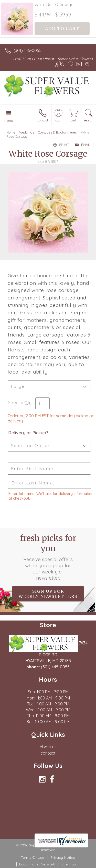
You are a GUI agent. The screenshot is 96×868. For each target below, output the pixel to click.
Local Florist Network (37, 864)
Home (11, 132)
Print (61, 145)
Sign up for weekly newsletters (48, 594)
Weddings (27, 132)
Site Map (69, 864)
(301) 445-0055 (28, 50)
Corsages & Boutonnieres (57, 132)
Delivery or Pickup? (28, 433)
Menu (9, 120)
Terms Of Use (33, 857)
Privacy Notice (63, 857)
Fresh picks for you (48, 557)
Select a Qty (20, 403)
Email (83, 145)
